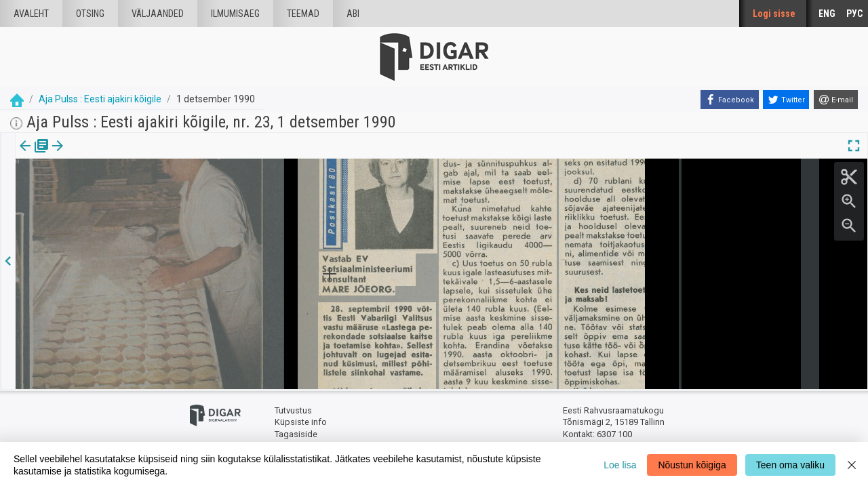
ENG (827, 14)
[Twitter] (786, 100)
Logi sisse (774, 14)
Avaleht (31, 14)
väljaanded (158, 14)
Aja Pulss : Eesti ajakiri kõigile (100, 99)
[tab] (34, 156)
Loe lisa (620, 465)
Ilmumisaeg (235, 14)
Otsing (90, 14)
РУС (854, 14)
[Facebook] (730, 100)
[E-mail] (836, 100)
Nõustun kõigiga (692, 465)
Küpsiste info (301, 422)
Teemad (303, 14)
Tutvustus (293, 410)
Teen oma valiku (790, 465)
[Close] (852, 465)
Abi (353, 14)
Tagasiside (296, 434)
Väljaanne (34, 155)
